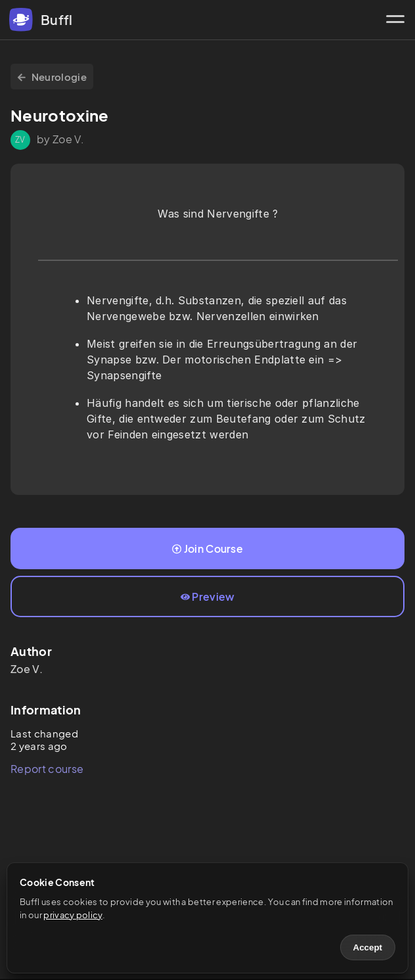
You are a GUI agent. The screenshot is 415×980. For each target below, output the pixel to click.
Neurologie (52, 77)
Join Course (207, 548)
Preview (208, 596)
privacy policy (73, 915)
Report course (47, 769)
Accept (368, 947)
